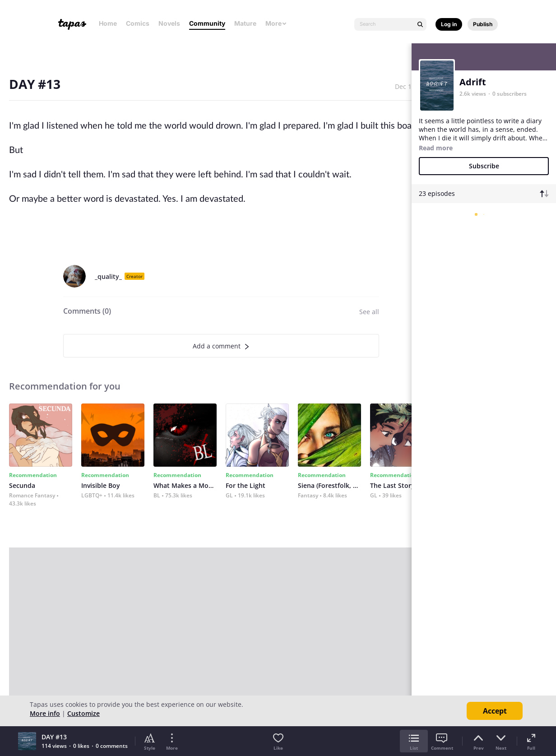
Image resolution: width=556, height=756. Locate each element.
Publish (483, 24)
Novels (169, 23)
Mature (245, 23)
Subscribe (484, 166)
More (276, 23)
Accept (495, 711)
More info (45, 713)
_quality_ (108, 276)
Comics (138, 23)
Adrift (473, 82)
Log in (449, 24)
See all (369, 312)
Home (108, 23)
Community (207, 23)
